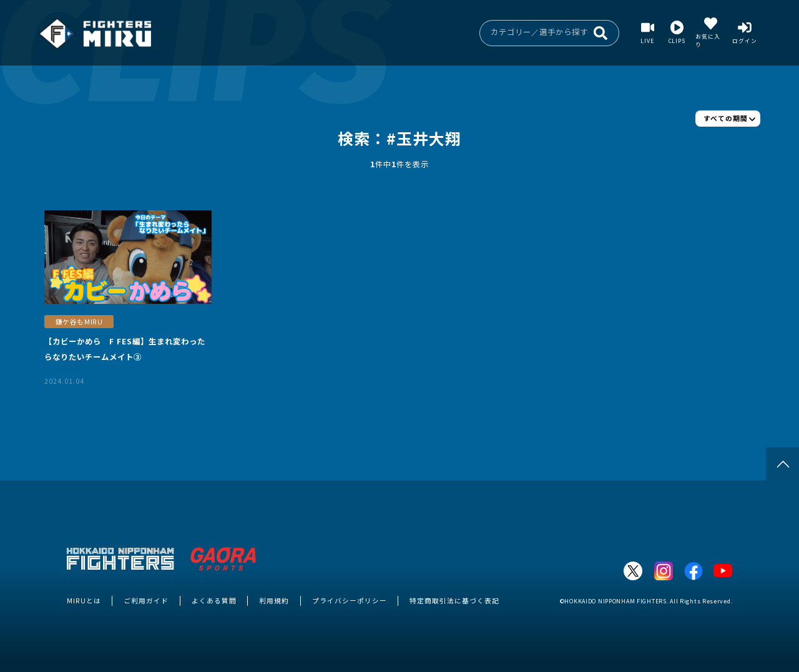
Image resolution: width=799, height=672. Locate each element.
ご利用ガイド (146, 601)
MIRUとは (84, 601)
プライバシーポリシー (350, 601)
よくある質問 (214, 601)
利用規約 (274, 601)
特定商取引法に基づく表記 (454, 601)
